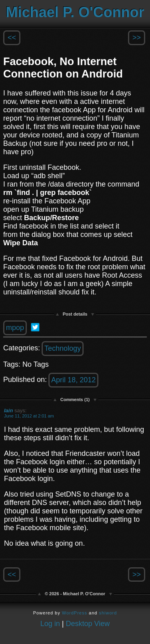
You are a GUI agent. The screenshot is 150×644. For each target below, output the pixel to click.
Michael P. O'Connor (75, 12)
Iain (8, 410)
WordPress (75, 613)
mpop (15, 328)
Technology (63, 348)
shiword (108, 613)
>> (137, 38)
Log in (50, 624)
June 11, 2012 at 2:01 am (29, 416)
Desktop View (88, 624)
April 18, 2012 (73, 380)
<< (12, 38)
